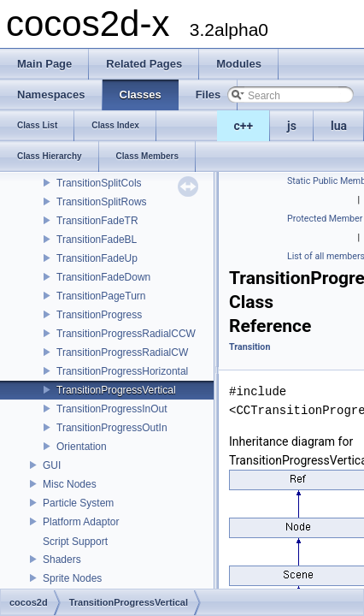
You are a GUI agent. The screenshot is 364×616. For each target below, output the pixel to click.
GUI (52, 465)
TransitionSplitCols (99, 183)
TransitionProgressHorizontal (122, 371)
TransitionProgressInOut (112, 409)
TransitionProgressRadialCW (122, 352)
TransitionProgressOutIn (112, 428)
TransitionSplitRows (102, 202)
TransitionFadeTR (97, 221)
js (292, 126)
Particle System (78, 503)
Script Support (75, 542)
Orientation (82, 447)
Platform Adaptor (81, 522)
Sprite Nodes (72, 578)
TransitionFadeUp (97, 258)
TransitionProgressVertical (116, 390)
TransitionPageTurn (101, 296)
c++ (244, 126)
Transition (250, 347)
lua (339, 126)
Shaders (62, 560)
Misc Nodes (70, 484)
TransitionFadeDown (103, 277)
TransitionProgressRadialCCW (126, 334)
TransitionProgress (99, 315)
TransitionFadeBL (97, 240)
